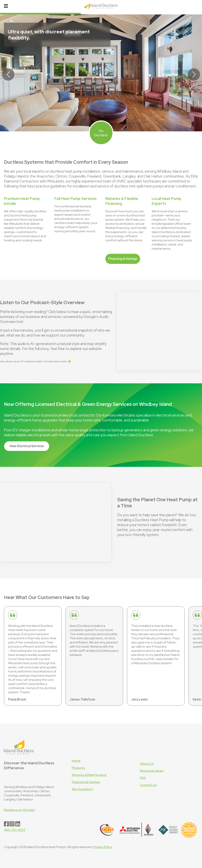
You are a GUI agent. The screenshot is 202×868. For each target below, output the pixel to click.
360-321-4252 (15, 830)
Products (78, 768)
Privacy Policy (103, 847)
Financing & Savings (86, 782)
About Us (147, 764)
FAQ (143, 778)
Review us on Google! (19, 810)
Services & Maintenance (89, 775)
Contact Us (148, 785)
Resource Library (152, 771)
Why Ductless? (82, 789)
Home (76, 761)
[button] (194, 74)
